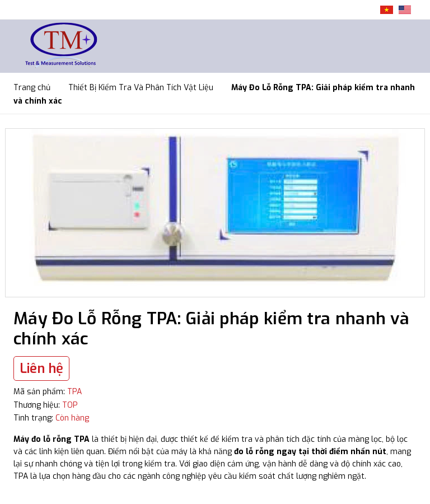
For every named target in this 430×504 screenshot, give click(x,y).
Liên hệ (41, 368)
